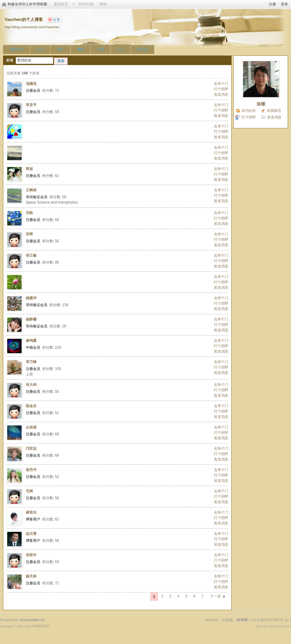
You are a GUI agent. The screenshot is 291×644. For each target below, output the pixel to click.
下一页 (215, 596)
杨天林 (31, 576)
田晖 (29, 234)
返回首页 (61, 4)
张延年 (31, 555)
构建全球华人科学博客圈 (27, 4)
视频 (80, 49)
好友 (121, 49)
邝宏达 (31, 449)
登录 (284, 4)
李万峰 (31, 362)
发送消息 (221, 94)
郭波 (29, 169)
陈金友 (31, 406)
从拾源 (31, 427)
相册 (100, 49)
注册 (272, 4)
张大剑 (31, 385)
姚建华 (31, 298)
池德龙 (31, 84)
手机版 (227, 620)
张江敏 (31, 255)
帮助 (103, 4)
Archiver (211, 620)
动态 (40, 49)
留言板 (142, 49)
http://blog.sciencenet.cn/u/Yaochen (32, 27)
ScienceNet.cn (32, 620)
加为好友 (249, 111)
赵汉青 (31, 534)
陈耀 (261, 104)
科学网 (242, 620)
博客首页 (16, 49)
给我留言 (274, 111)
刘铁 (29, 213)
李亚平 (31, 105)
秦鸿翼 (31, 341)
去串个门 (221, 84)
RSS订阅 (86, 4)
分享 (56, 20)
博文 (60, 49)
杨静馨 (31, 319)
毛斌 (29, 491)
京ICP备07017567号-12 (270, 620)
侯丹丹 (31, 470)
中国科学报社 (41, 626)
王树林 (31, 190)
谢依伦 (31, 512)
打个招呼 (221, 89)
